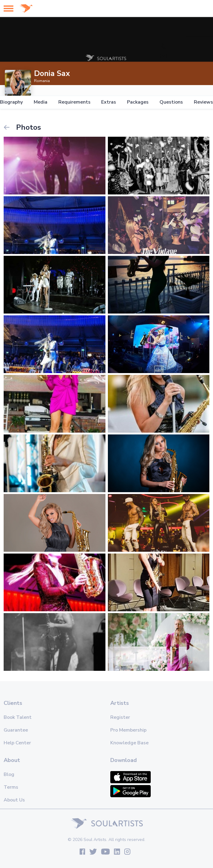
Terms (11, 787)
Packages (138, 102)
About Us (14, 800)
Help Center (17, 743)
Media (41, 102)
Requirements (74, 102)
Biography (11, 102)
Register (120, 717)
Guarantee (16, 730)
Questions (171, 102)
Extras (109, 102)
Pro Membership (128, 730)
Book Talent (18, 717)
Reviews (203, 102)
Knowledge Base (129, 743)
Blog (9, 774)
